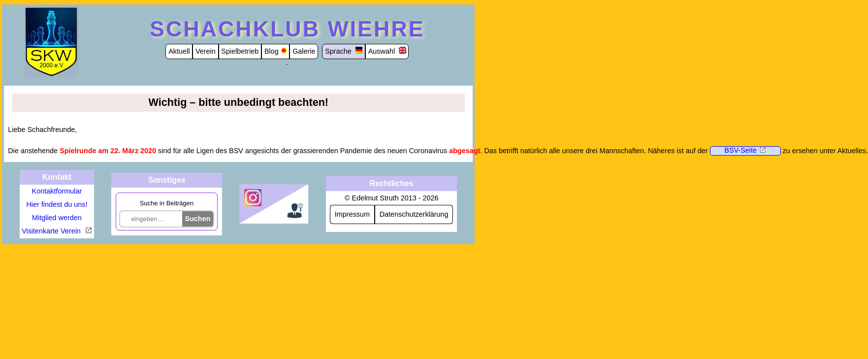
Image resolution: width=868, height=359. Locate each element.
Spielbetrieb (240, 51)
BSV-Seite (740, 150)
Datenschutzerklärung (414, 214)
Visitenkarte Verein (52, 231)
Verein (206, 51)
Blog (272, 51)
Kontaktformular (57, 191)
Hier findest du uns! (57, 204)
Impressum (352, 214)
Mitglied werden (57, 218)
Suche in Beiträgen (167, 203)
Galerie (304, 51)
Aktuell (179, 51)
